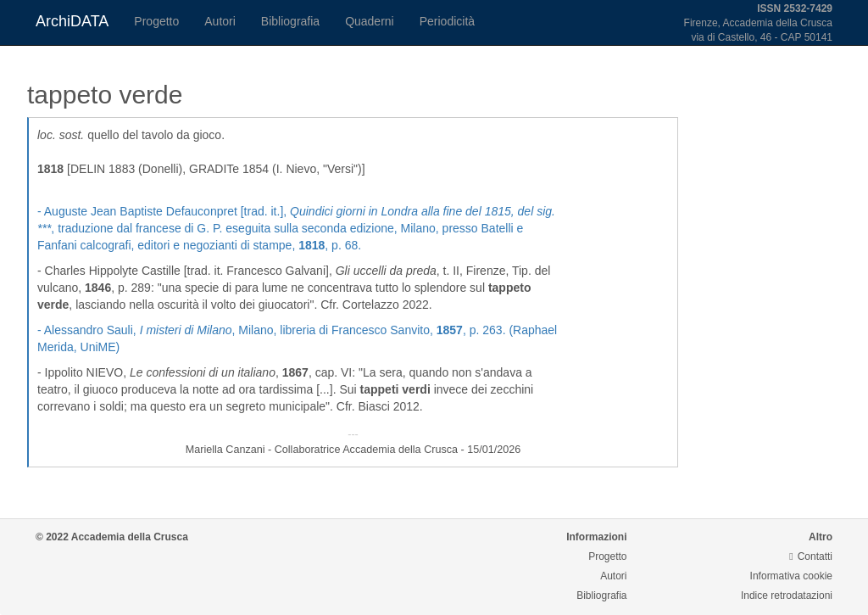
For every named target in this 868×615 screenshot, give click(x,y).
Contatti (811, 556)
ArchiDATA (72, 21)
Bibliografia (290, 21)
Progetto (156, 21)
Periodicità (447, 21)
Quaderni (370, 21)
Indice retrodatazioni (787, 595)
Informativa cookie (791, 576)
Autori (220, 21)
